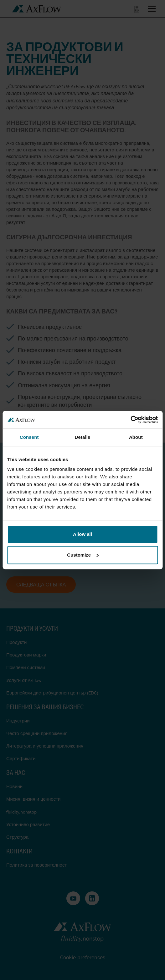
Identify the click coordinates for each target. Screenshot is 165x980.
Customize (83, 555)
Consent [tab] (29, 437)
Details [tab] (83, 437)
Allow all (82, 534)
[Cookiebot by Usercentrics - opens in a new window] (130, 420)
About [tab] (136, 437)
